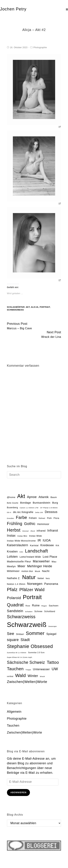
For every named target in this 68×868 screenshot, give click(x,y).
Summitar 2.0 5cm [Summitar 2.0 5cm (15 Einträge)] (36, 652)
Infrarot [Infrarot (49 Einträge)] (53, 531)
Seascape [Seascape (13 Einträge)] (53, 626)
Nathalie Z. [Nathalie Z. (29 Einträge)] (14, 578)
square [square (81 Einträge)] (13, 640)
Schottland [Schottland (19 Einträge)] (50, 611)
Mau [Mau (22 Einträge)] (54, 562)
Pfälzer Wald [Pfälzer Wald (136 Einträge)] (32, 590)
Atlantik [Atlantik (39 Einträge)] (44, 497)
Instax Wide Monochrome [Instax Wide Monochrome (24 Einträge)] (21, 541)
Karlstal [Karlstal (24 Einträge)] (34, 545)
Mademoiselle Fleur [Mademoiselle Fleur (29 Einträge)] (19, 562)
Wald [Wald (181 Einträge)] (20, 675)
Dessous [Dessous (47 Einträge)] (51, 512)
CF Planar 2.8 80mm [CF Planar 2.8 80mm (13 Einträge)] (49, 508)
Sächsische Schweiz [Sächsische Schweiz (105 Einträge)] (26, 662)
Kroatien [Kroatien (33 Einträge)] (12, 552)
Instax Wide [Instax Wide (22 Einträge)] (35, 536)
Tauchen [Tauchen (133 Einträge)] (15, 669)
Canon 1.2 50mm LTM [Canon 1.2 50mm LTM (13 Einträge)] (29, 508)
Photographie (40, 47)
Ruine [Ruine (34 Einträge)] (36, 605)
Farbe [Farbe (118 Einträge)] (21, 517)
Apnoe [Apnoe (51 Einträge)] (32, 497)
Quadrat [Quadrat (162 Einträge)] (15, 605)
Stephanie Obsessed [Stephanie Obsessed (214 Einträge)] (30, 646)
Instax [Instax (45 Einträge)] (11, 536)
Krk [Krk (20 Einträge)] (57, 546)
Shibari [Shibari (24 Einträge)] (20, 634)
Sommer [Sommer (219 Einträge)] (35, 633)
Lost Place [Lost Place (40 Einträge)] (50, 557)
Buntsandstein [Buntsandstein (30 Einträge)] (41, 503)
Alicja (35, 307)
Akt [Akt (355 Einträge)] (21, 496)
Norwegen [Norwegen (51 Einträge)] (35, 584)
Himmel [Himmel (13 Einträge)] (25, 531)
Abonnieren (19, 793)
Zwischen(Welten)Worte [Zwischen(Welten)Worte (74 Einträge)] (27, 682)
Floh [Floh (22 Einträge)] (49, 518)
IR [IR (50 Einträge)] (39, 540)
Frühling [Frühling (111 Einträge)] (15, 524)
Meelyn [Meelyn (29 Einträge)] (11, 566)
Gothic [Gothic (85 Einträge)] (30, 524)
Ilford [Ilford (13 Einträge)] (33, 531)
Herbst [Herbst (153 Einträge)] (14, 530)
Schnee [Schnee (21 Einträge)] (38, 611)
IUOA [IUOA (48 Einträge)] (47, 540)
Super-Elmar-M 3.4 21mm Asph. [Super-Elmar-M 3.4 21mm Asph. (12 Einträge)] (20, 657)
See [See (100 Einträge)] (11, 634)
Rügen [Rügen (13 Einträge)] (44, 606)
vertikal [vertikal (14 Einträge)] (10, 676)
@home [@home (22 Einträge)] (11, 497)
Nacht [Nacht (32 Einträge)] (46, 571)
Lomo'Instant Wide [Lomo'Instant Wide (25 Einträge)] (30, 557)
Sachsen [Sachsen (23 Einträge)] (53, 606)
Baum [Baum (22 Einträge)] (54, 497)
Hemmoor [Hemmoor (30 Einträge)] (43, 524)
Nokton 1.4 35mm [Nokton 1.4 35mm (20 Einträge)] (16, 584)
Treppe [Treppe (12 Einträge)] (28, 670)
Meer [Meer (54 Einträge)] (21, 566)
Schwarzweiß (15, 310)
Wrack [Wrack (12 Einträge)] (43, 676)
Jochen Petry (13, 9)
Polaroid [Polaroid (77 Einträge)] (14, 598)
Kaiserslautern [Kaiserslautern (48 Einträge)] (18, 545)
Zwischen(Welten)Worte (25, 732)
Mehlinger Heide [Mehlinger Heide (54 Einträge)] (40, 566)
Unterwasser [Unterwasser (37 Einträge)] (41, 669)
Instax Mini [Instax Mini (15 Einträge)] (22, 536)
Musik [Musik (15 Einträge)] (38, 571)
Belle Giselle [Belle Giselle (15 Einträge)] (13, 503)
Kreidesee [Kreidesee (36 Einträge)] (47, 545)
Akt (28, 307)
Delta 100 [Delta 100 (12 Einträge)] (39, 512)
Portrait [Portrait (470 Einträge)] (32, 597)
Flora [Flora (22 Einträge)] (56, 518)
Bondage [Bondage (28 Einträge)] (26, 503)
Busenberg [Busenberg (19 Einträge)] (12, 508)
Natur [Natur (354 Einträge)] (29, 577)
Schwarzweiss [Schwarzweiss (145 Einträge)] (21, 617)
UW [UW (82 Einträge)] (55, 669)
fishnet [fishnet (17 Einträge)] (42, 518)
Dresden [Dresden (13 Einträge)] (11, 518)
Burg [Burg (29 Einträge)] (55, 503)
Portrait (45, 307)
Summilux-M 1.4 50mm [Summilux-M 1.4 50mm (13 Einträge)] (17, 653)
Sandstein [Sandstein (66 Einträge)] (15, 611)
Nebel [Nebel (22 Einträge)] (41, 578)
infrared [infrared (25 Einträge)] (41, 531)
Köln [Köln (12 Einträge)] (21, 552)
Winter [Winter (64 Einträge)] (33, 676)
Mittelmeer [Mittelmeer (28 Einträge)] (13, 571)
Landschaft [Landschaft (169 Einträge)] (37, 551)
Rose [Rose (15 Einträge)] (28, 606)
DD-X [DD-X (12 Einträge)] (9, 512)
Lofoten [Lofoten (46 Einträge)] (12, 557)
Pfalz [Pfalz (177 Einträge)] (12, 590)
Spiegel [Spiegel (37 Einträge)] (51, 634)
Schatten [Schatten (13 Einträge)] (29, 612)
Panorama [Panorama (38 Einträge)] (51, 584)
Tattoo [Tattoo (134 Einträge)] (53, 662)
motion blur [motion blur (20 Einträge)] (27, 571)
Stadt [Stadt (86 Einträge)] (25, 640)
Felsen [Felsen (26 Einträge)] (33, 518)
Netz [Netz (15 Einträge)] (48, 578)
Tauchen (13, 726)
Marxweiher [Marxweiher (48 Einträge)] (41, 561)
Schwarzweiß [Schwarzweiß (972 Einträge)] (27, 625)
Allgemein (14, 712)
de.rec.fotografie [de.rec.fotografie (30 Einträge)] (23, 512)
